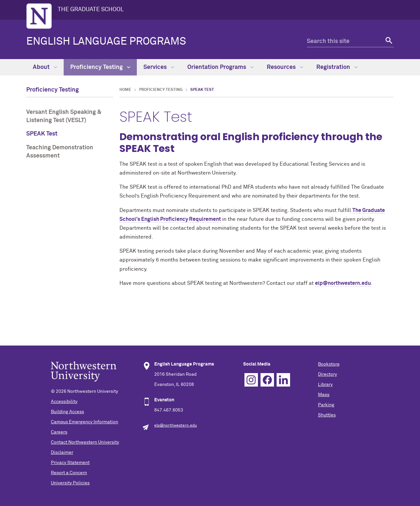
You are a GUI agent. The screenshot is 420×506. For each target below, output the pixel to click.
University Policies (70, 483)
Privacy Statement (70, 463)
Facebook (267, 380)
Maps (324, 395)
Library (325, 385)
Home (125, 90)
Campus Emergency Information (84, 422)
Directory (327, 374)
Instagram (251, 380)
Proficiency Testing (100, 67)
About (45, 67)
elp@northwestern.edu (343, 283)
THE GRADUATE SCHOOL (91, 10)
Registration (337, 67)
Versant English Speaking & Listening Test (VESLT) (64, 116)
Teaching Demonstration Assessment (60, 152)
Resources (285, 67)
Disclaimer (62, 453)
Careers (59, 432)
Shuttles (327, 415)
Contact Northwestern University (85, 442)
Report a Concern (69, 473)
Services (159, 67)
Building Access (67, 412)
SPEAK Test (42, 134)
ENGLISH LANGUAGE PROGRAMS (106, 42)
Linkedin (283, 380)
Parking (326, 405)
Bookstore (329, 364)
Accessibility (64, 402)
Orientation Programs (220, 67)
